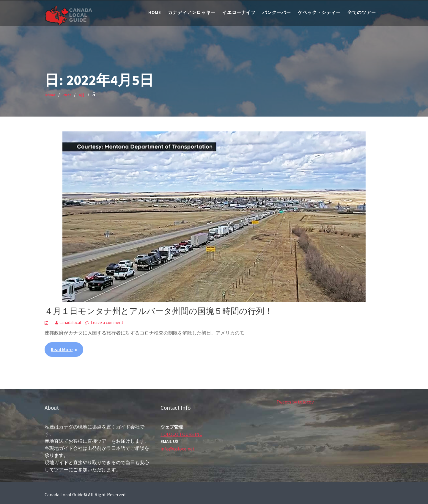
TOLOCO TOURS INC (182, 434)
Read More (62, 349)
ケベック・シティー (319, 12)
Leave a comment (107, 322)
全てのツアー (362, 12)
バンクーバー (277, 12)
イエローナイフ (239, 12)
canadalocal (70, 322)
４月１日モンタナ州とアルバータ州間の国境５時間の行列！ (159, 311)
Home (155, 12)
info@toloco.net (178, 448)
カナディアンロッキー (192, 12)
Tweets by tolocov (295, 402)
